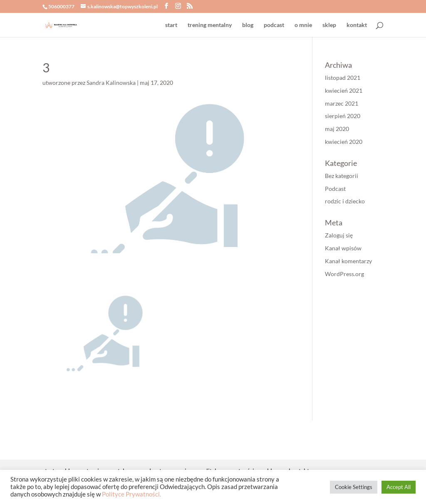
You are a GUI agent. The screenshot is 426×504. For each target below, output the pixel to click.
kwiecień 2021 (344, 90)
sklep (329, 25)
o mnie (303, 25)
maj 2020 (337, 129)
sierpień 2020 (343, 116)
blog (248, 25)
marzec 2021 (342, 103)
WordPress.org (344, 274)
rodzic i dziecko (345, 201)
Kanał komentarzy (348, 261)
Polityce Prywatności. (131, 494)
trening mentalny (210, 25)
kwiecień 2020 (344, 142)
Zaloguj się (339, 235)
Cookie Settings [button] (354, 487)
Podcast (335, 189)
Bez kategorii (342, 176)
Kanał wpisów (343, 248)
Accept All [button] (399, 487)
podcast (274, 25)
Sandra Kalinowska (111, 83)
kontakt (357, 25)
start (171, 25)
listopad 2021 (343, 78)
